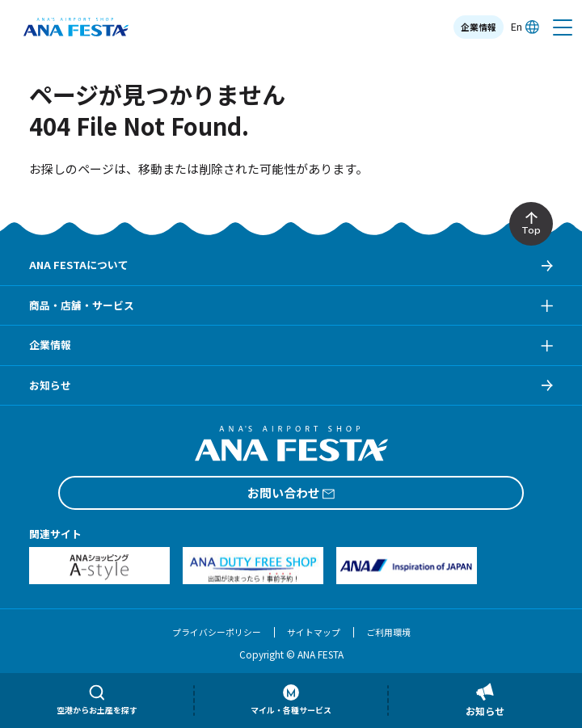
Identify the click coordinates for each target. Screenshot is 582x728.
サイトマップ (314, 632)
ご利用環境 (388, 632)
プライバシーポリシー (217, 632)
